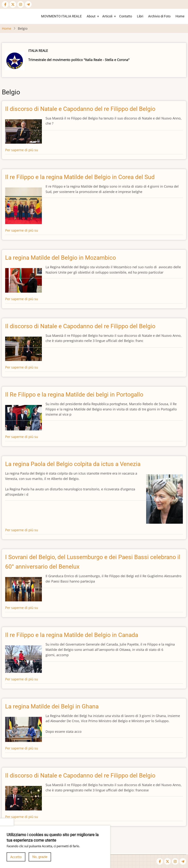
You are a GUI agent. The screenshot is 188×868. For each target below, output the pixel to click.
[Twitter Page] (13, 4)
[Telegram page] (28, 4)
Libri (140, 16)
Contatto (126, 16)
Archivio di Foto (159, 16)
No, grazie (40, 857)
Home (180, 16)
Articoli (107, 16)
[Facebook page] (5, 4)
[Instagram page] (21, 4)
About (91, 16)
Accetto (16, 857)
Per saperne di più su (22, 150)
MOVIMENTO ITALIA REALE (61, 16)
